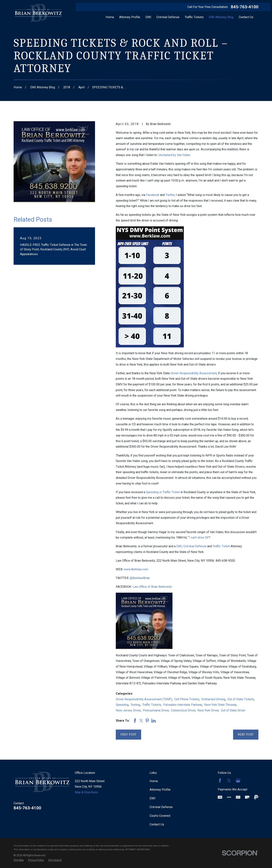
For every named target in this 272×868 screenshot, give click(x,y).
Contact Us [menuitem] (246, 17)
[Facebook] (220, 781)
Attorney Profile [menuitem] (130, 17)
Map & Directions (86, 792)
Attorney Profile (160, 790)
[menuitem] (19, 860)
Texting (135, 705)
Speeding (122, 705)
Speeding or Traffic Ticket (163, 492)
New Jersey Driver (128, 710)
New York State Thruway (220, 705)
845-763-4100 (245, 7)
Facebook (153, 195)
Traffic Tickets (152, 705)
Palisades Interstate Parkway (183, 705)
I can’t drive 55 (199, 538)
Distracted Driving (213, 699)
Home (154, 781)
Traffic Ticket (221, 546)
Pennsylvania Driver (156, 710)
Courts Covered (160, 816)
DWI (179, 546)
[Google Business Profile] (238, 781)
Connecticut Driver (183, 710)
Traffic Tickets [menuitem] (194, 17)
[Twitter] (229, 781)
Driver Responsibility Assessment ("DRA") (144, 699)
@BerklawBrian (140, 578)
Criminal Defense (195, 546)
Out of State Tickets (241, 699)
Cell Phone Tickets (187, 699)
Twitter (170, 195)
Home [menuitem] (110, 17)
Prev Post (128, 734)
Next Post (246, 734)
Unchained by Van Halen (174, 155)
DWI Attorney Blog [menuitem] (221, 17)
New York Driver (208, 710)
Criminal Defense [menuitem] (168, 17)
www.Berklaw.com (136, 569)
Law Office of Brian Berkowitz (152, 587)
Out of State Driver (233, 710)
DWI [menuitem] (148, 17)
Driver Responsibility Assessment (194, 373)
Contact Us (157, 824)
